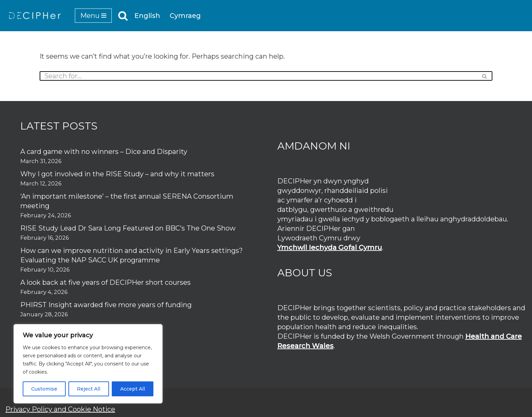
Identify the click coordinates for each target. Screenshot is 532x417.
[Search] (123, 16)
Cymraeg (186, 16)
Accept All (133, 389)
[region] (88, 364)
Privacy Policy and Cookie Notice (60, 409)
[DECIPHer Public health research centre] (35, 16)
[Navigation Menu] (93, 16)
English (147, 16)
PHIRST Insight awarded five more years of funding (106, 305)
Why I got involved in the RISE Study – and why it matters (117, 174)
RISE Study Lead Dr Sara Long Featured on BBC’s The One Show (128, 228)
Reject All (89, 389)
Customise (44, 389)
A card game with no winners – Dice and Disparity (104, 152)
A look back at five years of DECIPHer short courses (105, 282)
